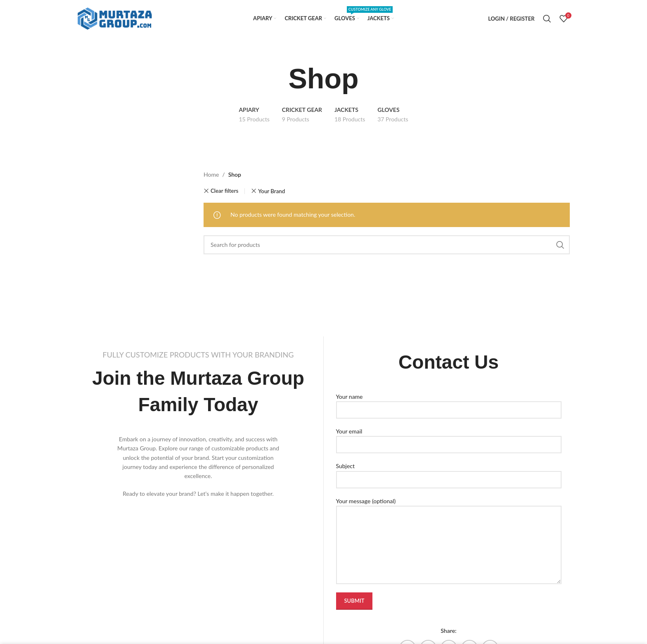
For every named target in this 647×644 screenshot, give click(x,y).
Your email (449, 438)
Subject (449, 472)
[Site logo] (115, 18)
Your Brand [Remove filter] (271, 191)
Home (211, 174)
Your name (449, 403)
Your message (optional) (449, 523)
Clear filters (224, 191)
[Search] (547, 19)
